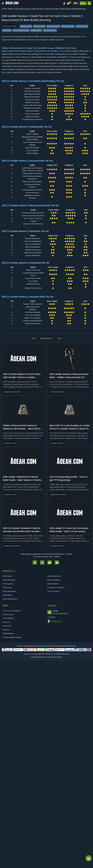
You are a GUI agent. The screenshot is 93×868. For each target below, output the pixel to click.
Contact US (7, 626)
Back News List (46, 338)
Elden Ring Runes (54, 576)
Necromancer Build (21, 30)
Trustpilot (51, 617)
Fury (31, 318)
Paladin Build (36, 30)
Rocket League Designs (12, 637)
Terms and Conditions (11, 611)
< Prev (33, 338)
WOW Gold (7, 576)
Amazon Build (26, 26)
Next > (60, 338)
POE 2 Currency (53, 591)
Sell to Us (6, 630)
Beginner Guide (68, 26)
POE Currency (8, 584)
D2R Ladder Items (10, 591)
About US (6, 622)
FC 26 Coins (7, 588)
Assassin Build (39, 26)
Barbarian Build (53, 26)
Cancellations (8, 618)
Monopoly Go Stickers (56, 588)
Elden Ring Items (54, 580)
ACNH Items (7, 595)
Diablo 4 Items (53, 584)
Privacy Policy (8, 615)
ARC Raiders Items (10, 599)
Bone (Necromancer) (33, 218)
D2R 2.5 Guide (82, 26)
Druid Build (7, 30)
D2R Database (8, 634)
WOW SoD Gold (9, 580)
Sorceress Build (50, 30)
